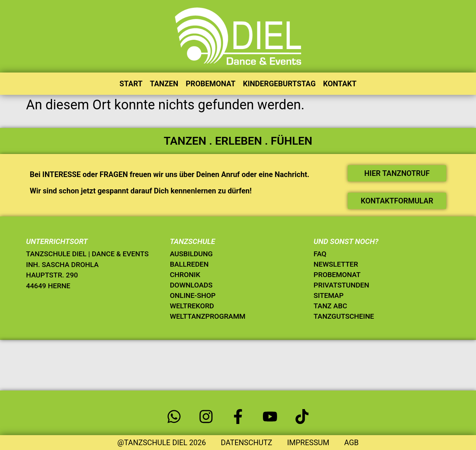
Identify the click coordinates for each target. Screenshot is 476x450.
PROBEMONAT (210, 84)
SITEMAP (328, 295)
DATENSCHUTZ (247, 443)
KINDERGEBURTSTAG (279, 84)
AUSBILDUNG (191, 254)
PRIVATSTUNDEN (341, 285)
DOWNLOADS (191, 285)
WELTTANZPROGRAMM (208, 316)
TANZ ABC (330, 306)
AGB (351, 443)
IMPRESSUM (308, 443)
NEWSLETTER (336, 264)
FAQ (320, 254)
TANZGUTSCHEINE (344, 316)
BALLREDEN (189, 264)
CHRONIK (185, 275)
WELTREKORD (192, 306)
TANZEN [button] (164, 84)
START (131, 84)
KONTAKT (340, 84)
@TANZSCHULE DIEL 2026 (161, 443)
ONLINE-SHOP (193, 295)
